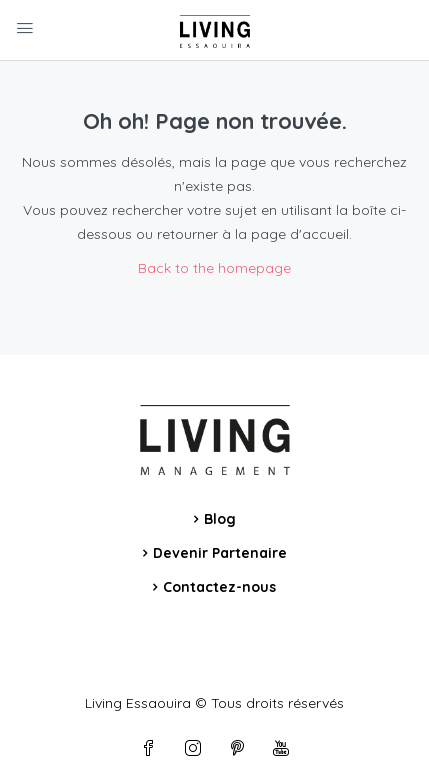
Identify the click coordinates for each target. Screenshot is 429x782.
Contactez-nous (219, 587)
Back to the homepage (214, 268)
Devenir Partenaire (220, 553)
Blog (220, 519)
